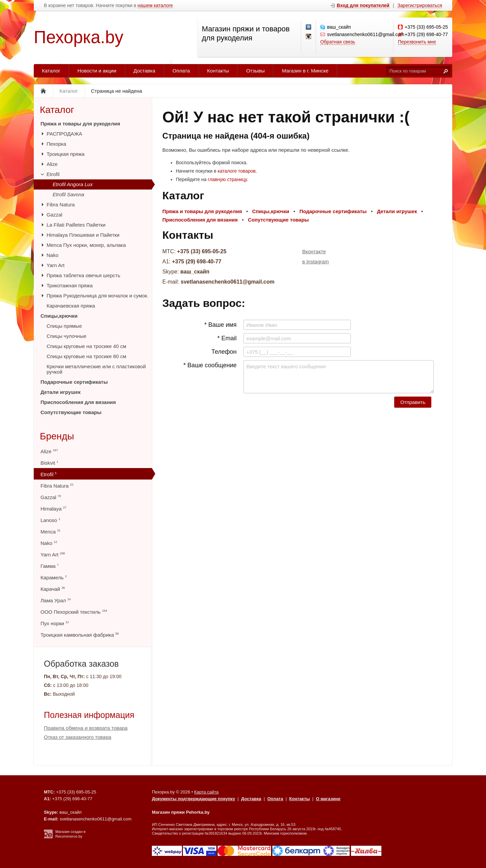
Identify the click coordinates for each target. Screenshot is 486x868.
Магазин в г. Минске (305, 71)
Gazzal (55, 215)
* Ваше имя (220, 325)
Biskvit (49, 463)
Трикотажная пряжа (70, 285)
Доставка (144, 71)
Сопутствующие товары (71, 412)
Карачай (53, 589)
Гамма (50, 566)
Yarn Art (56, 265)
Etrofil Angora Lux (73, 184)
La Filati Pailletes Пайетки (76, 225)
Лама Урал (56, 600)
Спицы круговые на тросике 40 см (86, 346)
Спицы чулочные (66, 336)
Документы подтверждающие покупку (194, 799)
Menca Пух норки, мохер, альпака (86, 245)
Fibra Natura (61, 205)
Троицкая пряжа (65, 154)
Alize (52, 164)
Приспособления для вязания (78, 402)
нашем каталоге (155, 6)
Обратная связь (338, 42)
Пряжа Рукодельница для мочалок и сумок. (98, 296)
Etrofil (53, 174)
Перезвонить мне (417, 42)
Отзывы (255, 71)
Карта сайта (206, 792)
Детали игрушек (61, 392)
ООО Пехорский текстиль (74, 612)
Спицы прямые (64, 326)
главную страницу (227, 179)
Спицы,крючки (59, 316)
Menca (50, 532)
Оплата (181, 71)
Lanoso (50, 520)
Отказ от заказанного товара (78, 737)
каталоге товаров (237, 171)
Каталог (51, 71)
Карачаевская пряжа (71, 306)
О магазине (328, 799)
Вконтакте (314, 251)
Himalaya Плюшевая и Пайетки (83, 235)
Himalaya (53, 509)
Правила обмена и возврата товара (86, 728)
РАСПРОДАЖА (64, 134)
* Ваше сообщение (210, 365)
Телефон (224, 352)
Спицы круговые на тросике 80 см (86, 356)
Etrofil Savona (68, 194)
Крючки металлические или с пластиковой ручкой (96, 369)
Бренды (57, 436)
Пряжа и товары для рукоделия (80, 124)
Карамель (54, 577)
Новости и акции (97, 71)
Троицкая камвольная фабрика (80, 635)
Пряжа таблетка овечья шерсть (83, 275)
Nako (52, 255)
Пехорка (56, 144)
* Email (227, 338)
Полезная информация (89, 715)
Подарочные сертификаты (74, 382)
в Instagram (316, 262)
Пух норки (55, 623)
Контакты (218, 71)
